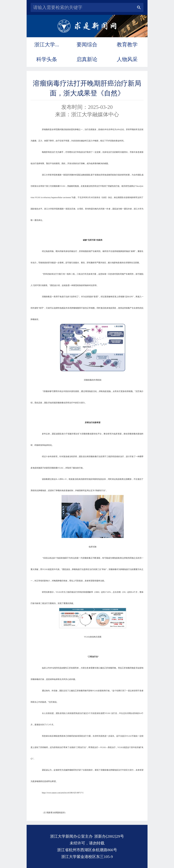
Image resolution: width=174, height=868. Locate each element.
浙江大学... (47, 45)
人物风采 (127, 59)
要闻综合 (87, 45)
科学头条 (47, 59)
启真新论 (87, 59)
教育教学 (127, 45)
